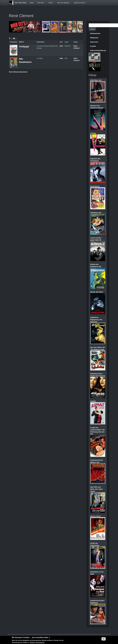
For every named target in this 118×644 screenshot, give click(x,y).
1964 (61, 58)
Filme (51, 3)
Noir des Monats (64, 3)
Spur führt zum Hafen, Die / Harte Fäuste (96, 489)
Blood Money (95, 186)
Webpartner (94, 38)
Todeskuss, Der (96, 213)
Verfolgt (93, 133)
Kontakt (93, 46)
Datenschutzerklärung (98, 50)
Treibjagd (24, 46)
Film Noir (41, 3)
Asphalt (93, 401)
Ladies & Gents (80, 3)
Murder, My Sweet (97, 292)
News (32, 3)
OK (104, 639)
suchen (92, 29)
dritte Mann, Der (96, 80)
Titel (21, 42)
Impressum (94, 42)
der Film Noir (21, 3)
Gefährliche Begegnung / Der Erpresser (96, 320)
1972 (61, 46)
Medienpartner (95, 33)
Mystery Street (95, 516)
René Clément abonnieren (18, 72)
